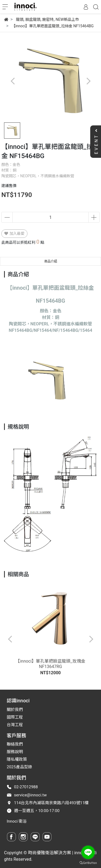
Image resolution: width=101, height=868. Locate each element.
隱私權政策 (17, 759)
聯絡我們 (15, 744)
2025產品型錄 (19, 767)
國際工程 (15, 717)
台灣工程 (15, 725)
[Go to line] (88, 852)
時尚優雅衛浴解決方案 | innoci (57, 853)
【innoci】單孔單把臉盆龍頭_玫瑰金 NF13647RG (50, 664)
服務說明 (15, 752)
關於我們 (15, 710)
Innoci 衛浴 (17, 821)
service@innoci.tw (30, 795)
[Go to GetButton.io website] (88, 863)
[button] (88, 81)
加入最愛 (14, 233)
